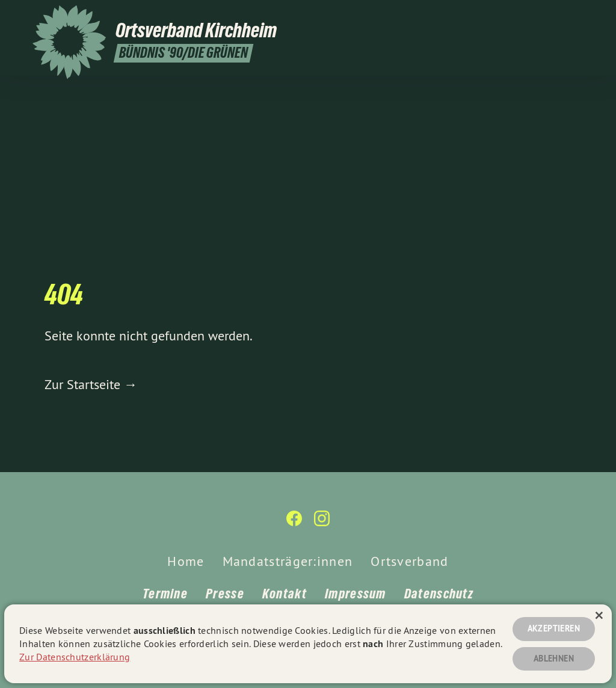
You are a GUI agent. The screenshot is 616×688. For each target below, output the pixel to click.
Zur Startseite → (91, 384)
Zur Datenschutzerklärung (75, 657)
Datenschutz (439, 594)
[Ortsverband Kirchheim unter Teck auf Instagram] (577, 16)
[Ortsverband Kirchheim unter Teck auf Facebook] (559, 16)
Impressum (356, 594)
